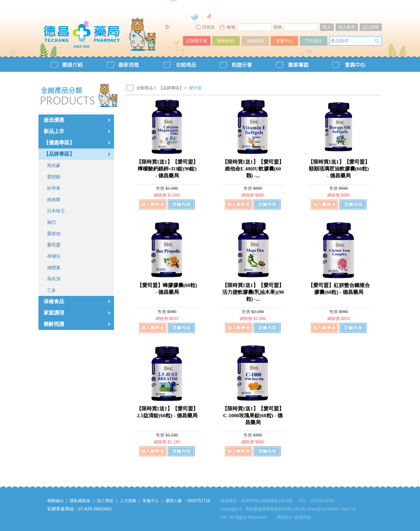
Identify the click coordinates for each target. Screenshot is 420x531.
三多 (52, 290)
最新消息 (123, 64)
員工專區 (105, 501)
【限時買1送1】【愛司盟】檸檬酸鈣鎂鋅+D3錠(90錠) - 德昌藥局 (167, 169)
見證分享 (236, 64)
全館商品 (179, 64)
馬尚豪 (54, 165)
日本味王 (56, 211)
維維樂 (54, 200)
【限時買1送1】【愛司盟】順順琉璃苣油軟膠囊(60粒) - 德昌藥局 (339, 169)
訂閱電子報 (197, 41)
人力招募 (128, 501)
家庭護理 (54, 313)
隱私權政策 (80, 501)
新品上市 (54, 131)
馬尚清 (54, 279)
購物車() (226, 41)
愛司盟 (54, 245)
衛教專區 (292, 64)
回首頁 (208, 27)
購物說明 (255, 41)
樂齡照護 (54, 324)
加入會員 (347, 27)
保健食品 (54, 301)
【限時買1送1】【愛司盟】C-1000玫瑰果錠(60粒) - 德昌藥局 (253, 416)
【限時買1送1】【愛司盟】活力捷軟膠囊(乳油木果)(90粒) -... (253, 292)
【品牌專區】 (59, 154)
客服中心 (284, 41)
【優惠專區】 (59, 143)
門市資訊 (314, 41)
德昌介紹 (67, 64)
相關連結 (55, 501)
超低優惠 (54, 120)
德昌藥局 (111, 27)
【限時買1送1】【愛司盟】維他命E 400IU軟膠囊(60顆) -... (253, 169)
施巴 (52, 222)
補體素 (54, 268)
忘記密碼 (371, 27)
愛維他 (54, 234)
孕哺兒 (54, 256)
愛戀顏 (54, 177)
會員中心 (348, 64)
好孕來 (54, 188)
